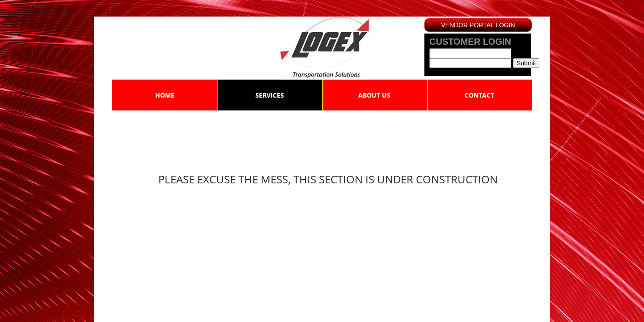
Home (165, 95)
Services (270, 95)
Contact (479, 95)
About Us (374, 95)
